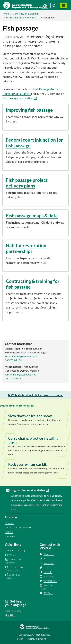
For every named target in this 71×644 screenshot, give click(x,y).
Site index (10, 536)
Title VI (9, 532)
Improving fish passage (29, 110)
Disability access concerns (19, 527)
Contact (10, 523)
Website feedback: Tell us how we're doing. (35, 395)
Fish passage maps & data (32, 216)
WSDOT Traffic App (15, 550)
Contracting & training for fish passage (33, 284)
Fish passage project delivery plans (27, 183)
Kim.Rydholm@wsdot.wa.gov (21, 375)
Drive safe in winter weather (17, 405)
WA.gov (12, 555)
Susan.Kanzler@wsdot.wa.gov (21, 356)
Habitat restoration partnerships (26, 248)
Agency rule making (37, 639)
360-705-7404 (13, 378)
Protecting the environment (21, 17)
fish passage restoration (20, 98)
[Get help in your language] (45, 5)
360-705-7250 (13, 360)
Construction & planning (26, 14)
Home (6, 14)
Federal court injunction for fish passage (34, 143)
